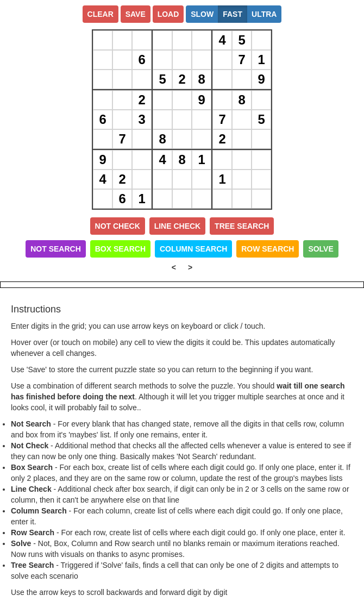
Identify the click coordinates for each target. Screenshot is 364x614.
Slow (202, 14)
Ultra (264, 14)
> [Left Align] (190, 267)
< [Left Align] (174, 267)
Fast (233, 14)
